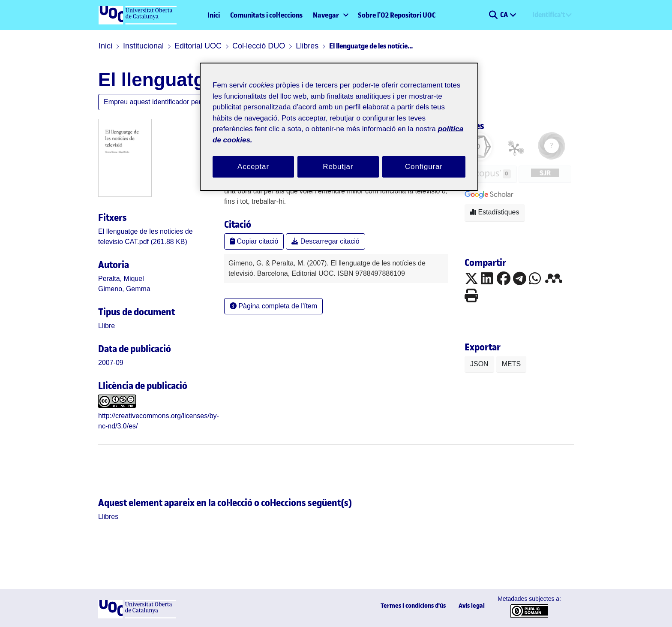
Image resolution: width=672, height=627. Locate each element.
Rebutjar (338, 167)
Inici (214, 15)
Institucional (143, 46)
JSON (479, 364)
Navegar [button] (326, 15)
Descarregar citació (325, 241)
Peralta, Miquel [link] (121, 279)
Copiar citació (254, 241)
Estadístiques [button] (495, 212)
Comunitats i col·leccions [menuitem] (266, 15)
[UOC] (137, 616)
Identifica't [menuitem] (549, 15)
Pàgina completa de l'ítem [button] (273, 306)
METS (511, 364)
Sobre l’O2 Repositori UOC (397, 15)
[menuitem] (330, 15)
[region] (339, 127)
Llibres (307, 46)
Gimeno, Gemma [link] (124, 289)
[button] (493, 15)
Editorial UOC (198, 46)
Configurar (424, 167)
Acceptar (253, 167)
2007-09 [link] (111, 363)
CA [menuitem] (505, 15)
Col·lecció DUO (259, 46)
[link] (106, 326)
